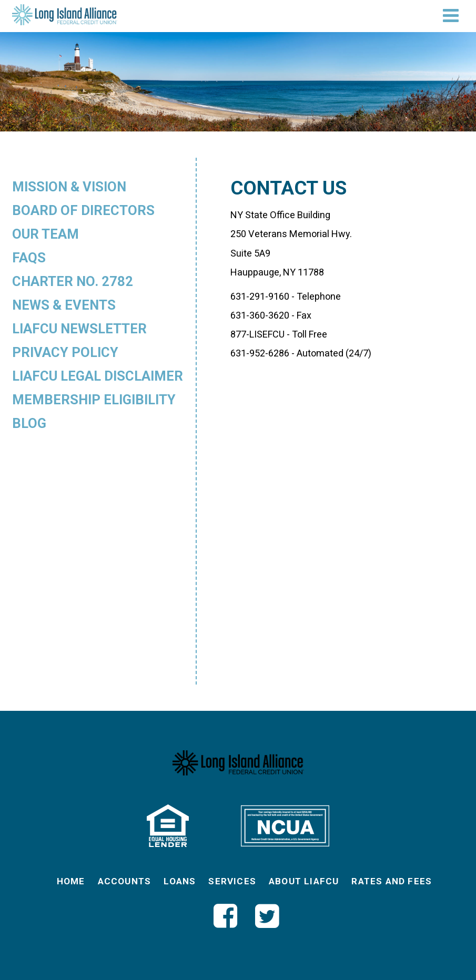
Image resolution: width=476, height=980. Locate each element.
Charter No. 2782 (73, 281)
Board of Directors (83, 210)
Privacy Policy (65, 352)
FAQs (29, 258)
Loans (180, 881)
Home (71, 881)
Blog (29, 423)
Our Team (45, 234)
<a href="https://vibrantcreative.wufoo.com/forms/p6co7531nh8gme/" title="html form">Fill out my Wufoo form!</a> (347, 515)
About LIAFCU (304, 881)
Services (232, 881)
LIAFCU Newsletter (79, 329)
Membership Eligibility (94, 400)
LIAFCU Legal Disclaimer (98, 376)
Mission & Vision (69, 187)
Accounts (125, 881)
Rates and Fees (392, 881)
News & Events (64, 305)
